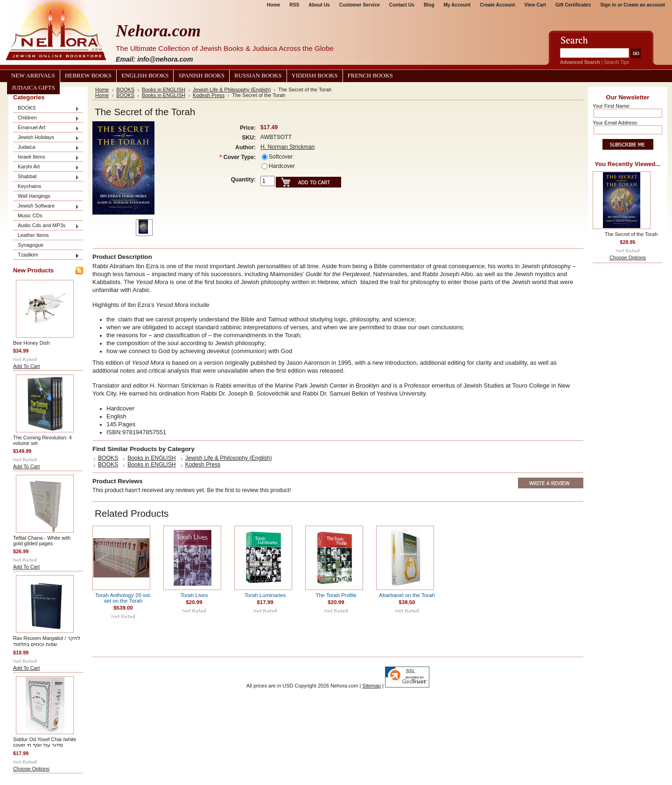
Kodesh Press (209, 95)
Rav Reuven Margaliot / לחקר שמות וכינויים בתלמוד (47, 641)
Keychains (29, 186)
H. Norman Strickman (287, 147)
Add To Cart (26, 366)
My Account (457, 5)
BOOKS (46, 108)
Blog (429, 5)
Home (273, 5)
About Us (319, 5)
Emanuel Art (46, 128)
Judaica (46, 148)
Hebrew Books (88, 76)
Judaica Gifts (33, 88)
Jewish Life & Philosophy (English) (232, 90)
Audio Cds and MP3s (46, 226)
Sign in (608, 5)
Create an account (644, 5)
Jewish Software (46, 206)
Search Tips (616, 62)
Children (46, 118)
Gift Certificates (573, 5)
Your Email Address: (616, 123)
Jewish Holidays (46, 138)
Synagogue (31, 245)
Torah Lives (194, 595)
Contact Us (402, 5)
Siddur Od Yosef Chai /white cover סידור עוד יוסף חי (45, 742)
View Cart (535, 5)
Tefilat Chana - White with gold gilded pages (42, 541)
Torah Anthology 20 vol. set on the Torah (123, 598)
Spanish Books (201, 76)
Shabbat (46, 177)
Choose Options (31, 769)
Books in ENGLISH (164, 90)
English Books (145, 76)
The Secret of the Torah (631, 234)
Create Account (497, 5)
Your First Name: (612, 106)
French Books (370, 76)
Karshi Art (46, 167)
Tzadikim (46, 255)
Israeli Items (46, 157)
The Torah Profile (336, 595)
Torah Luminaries (265, 595)
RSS (294, 5)
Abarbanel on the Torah (407, 595)
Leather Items (33, 235)
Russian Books (258, 76)
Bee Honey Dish (31, 343)
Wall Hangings (34, 196)
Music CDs (30, 215)
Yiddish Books (315, 76)
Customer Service (360, 5)
